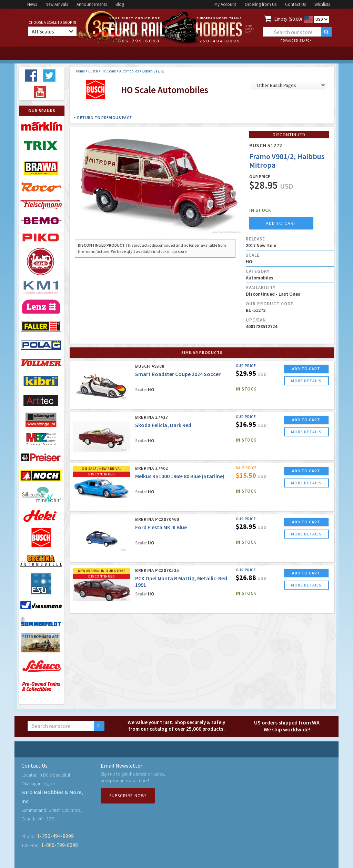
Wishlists (322, 4)
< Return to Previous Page (103, 117)
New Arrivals (57, 4)
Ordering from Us (261, 4)
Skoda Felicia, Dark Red (163, 425)
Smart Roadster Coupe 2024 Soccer (178, 374)
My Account (225, 4)
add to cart (281, 223)
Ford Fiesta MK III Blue (161, 527)
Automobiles (129, 71)
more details (306, 381)
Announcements (92, 4)
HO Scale (109, 71)
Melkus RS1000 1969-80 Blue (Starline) (180, 476)
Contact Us (295, 4)
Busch (93, 71)
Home (80, 71)
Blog (120, 4)
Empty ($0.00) (288, 19)
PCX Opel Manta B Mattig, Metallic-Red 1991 (181, 581)
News (32, 4)
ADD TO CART (306, 369)
